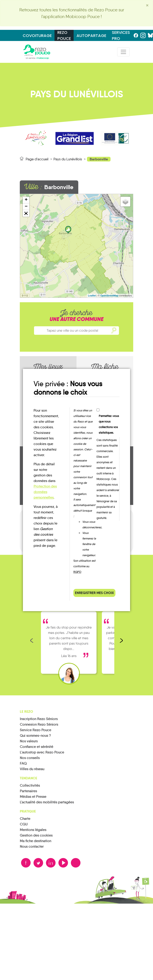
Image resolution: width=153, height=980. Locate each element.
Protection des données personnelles (45, 492)
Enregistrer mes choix (94, 593)
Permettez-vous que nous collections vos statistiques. (109, 424)
